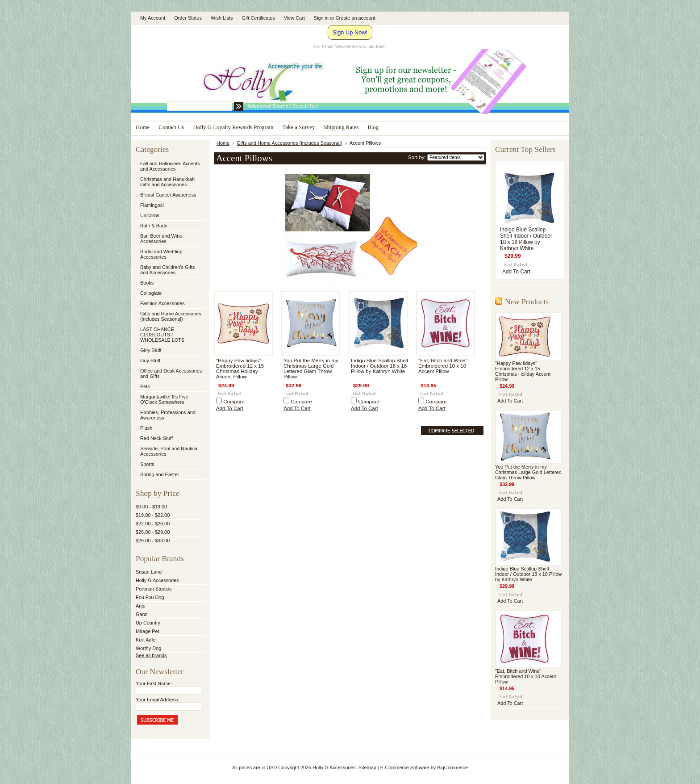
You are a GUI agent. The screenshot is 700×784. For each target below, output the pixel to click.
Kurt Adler (146, 640)
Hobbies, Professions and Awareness (170, 415)
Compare (234, 402)
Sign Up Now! (350, 32)
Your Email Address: (158, 700)
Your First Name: (154, 683)
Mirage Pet (148, 631)
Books (147, 283)
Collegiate (170, 293)
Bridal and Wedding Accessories (161, 254)
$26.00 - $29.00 (153, 532)
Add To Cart (230, 408)
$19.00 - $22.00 (153, 515)
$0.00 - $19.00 (151, 507)
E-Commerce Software (405, 767)
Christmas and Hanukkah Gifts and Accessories (170, 182)
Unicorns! (150, 215)
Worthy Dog (148, 648)
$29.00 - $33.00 (153, 541)
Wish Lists (222, 18)
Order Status (188, 18)
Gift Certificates (258, 18)
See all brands (151, 655)
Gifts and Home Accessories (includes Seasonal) (170, 316)
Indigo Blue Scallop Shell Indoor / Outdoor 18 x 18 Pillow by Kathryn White (379, 366)
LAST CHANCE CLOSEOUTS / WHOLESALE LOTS (162, 335)
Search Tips (305, 106)
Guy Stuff (150, 361)
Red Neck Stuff (156, 438)
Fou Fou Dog (150, 597)
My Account (153, 18)
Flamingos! (152, 205)
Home (223, 143)
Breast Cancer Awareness (168, 195)
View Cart (294, 18)
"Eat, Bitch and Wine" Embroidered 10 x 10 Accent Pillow (443, 366)
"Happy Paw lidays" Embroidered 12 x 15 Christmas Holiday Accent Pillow (240, 369)
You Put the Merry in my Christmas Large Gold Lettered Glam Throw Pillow (311, 369)
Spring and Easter (160, 474)
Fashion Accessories (170, 304)
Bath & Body (154, 226)
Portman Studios (154, 589)
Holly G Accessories (157, 580)
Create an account (356, 18)
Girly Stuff (170, 351)
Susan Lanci (149, 572)
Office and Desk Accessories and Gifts (171, 373)
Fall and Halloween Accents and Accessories (170, 166)
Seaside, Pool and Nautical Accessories (170, 451)
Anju (141, 606)
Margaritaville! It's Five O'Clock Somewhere (164, 399)
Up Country (148, 623)
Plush (146, 428)
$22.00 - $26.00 (153, 524)
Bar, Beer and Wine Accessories (170, 239)
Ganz (142, 614)
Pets (170, 387)
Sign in (321, 18)
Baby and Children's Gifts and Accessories (167, 270)
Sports (170, 465)
